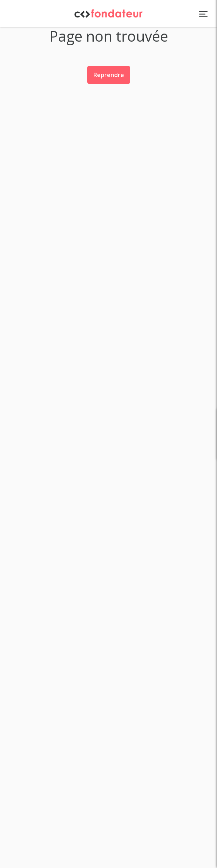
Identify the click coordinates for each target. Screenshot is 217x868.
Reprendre (109, 75)
